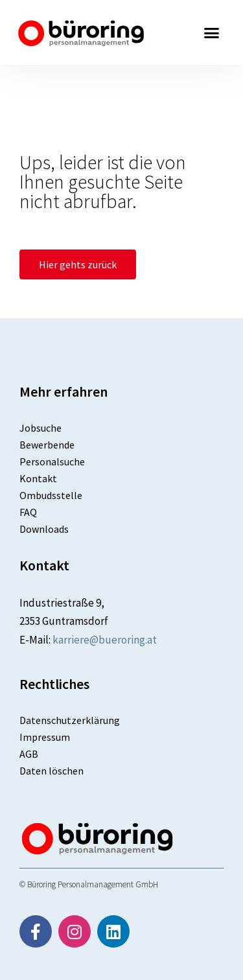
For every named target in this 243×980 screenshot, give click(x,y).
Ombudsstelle (51, 495)
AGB (29, 754)
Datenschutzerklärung (70, 720)
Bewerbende (47, 445)
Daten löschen (52, 771)
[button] (212, 32)
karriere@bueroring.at (105, 640)
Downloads (44, 529)
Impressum (45, 737)
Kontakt (38, 478)
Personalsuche (52, 461)
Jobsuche (40, 428)
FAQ (28, 512)
